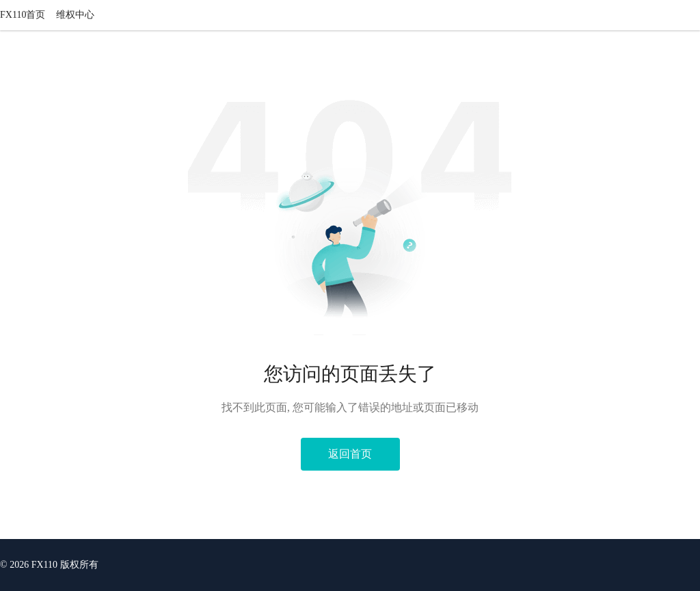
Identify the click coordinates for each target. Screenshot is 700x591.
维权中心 (75, 15)
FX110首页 (23, 15)
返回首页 (350, 454)
